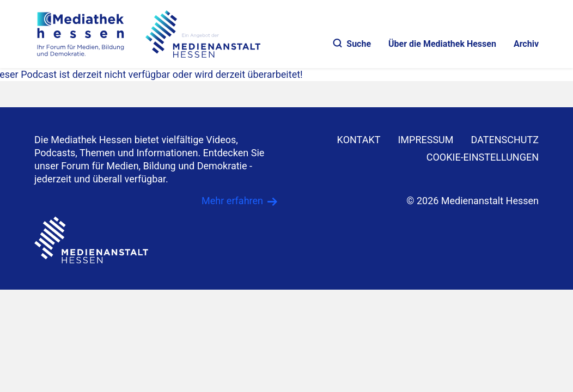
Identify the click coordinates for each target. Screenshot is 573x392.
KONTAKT (359, 140)
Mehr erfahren (232, 201)
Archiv (526, 44)
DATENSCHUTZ (505, 140)
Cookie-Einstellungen (483, 157)
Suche (352, 44)
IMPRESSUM (425, 140)
